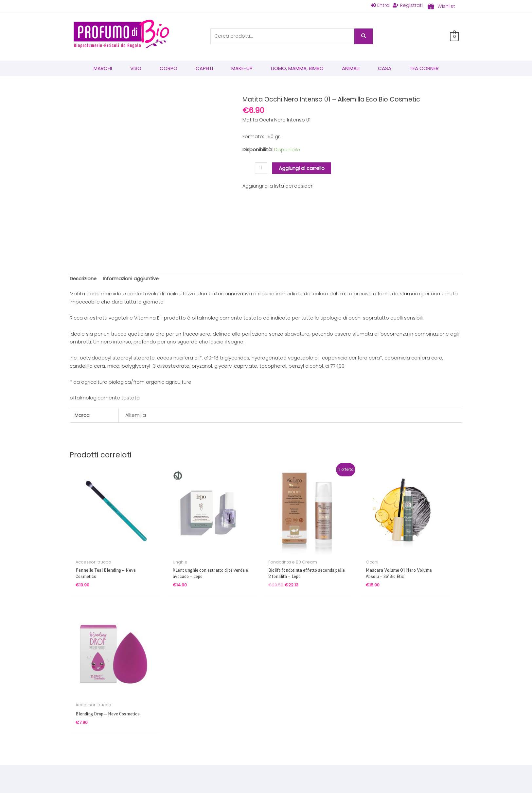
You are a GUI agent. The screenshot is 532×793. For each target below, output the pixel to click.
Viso (136, 69)
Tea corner (424, 69)
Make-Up (242, 69)
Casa (385, 69)
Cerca (364, 37)
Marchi (103, 69)
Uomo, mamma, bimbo (297, 69)
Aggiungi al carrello (302, 168)
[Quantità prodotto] (261, 169)
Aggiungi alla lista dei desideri (278, 186)
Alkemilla (136, 416)
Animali (351, 69)
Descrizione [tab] (84, 279)
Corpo (168, 69)
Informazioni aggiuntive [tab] (132, 279)
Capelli (204, 69)
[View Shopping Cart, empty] (454, 37)
